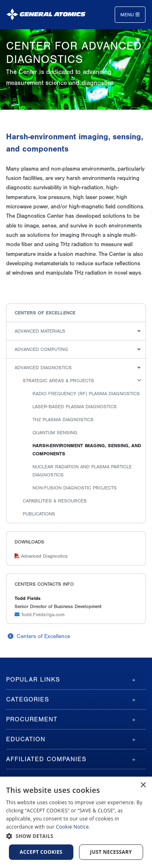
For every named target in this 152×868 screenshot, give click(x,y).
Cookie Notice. (73, 827)
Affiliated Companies (46, 759)
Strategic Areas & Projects (58, 381)
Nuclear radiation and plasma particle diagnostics (82, 471)
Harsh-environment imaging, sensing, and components (87, 450)
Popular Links (33, 680)
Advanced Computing (41, 349)
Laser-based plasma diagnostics (75, 407)
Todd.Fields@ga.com (40, 615)
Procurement (32, 719)
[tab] (76, 680)
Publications (39, 514)
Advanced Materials (40, 331)
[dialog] (76, 822)
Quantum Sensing (55, 433)
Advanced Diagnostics (43, 368)
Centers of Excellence (45, 313)
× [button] (143, 785)
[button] (76, 836)
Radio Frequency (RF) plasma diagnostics (86, 394)
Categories (28, 699)
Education (26, 739)
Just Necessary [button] (111, 852)
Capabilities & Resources (55, 501)
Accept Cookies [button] (41, 852)
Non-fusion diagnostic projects (75, 488)
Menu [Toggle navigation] (130, 15)
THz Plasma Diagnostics (63, 420)
